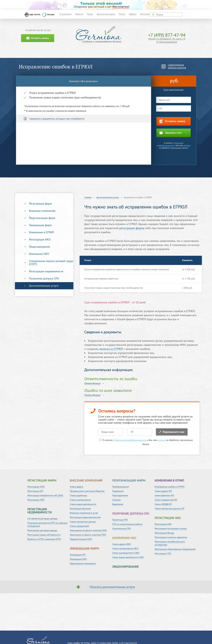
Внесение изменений (42, 211)
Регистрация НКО (40, 239)
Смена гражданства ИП (166, 500)
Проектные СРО (120, 520)
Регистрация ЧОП (36, 500)
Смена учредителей (79, 526)
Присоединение (120, 495)
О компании (66, 14)
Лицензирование (39, 247)
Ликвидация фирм (40, 225)
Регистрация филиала (80, 509)
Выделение (118, 504)
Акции (90, 14)
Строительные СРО (121, 529)
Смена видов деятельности (83, 504)
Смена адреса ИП (163, 491)
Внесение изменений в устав (84, 513)
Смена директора (78, 495)
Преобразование (121, 487)
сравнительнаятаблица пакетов (177, 66)
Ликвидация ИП (78, 555)
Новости (79, 14)
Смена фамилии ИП (164, 495)
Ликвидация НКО (78, 559)
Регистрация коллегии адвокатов (171, 537)
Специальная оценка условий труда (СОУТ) (51, 263)
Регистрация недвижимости (46, 271)
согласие (187, 145)
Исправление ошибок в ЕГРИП (170, 487)
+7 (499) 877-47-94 (167, 35)
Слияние (116, 500)
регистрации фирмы (132, 228)
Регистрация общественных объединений (175, 549)
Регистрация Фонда (164, 533)
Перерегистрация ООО (81, 539)
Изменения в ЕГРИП (41, 232)
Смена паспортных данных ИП (169, 509)
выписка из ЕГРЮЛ (111, 349)
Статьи (122, 14)
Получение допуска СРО (44, 278)
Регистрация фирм (40, 204)
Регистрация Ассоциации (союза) (171, 529)
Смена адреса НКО (121, 544)
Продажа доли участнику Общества (87, 491)
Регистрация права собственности (44, 535)
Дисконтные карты (106, 14)
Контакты (145, 14)
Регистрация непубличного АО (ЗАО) (45, 495)
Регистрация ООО (36, 487)
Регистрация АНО (163, 524)
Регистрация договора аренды (42, 530)
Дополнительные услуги (44, 286)
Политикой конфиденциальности (170, 144)
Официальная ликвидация (83, 563)
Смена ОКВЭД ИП (163, 504)
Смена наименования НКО (125, 549)
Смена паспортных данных (83, 522)
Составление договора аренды (42, 519)
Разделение (118, 491)
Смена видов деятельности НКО (128, 557)
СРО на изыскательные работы (127, 524)
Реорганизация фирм (42, 218)
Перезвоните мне (172, 432)
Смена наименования (80, 500)
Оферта (133, 14)
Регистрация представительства (85, 517)
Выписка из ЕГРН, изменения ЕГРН (44, 539)
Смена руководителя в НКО (126, 553)
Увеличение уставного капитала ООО (88, 535)
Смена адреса (76, 487)
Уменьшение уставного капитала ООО (88, 530)
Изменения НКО (39, 254)
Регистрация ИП (35, 491)
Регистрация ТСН (163, 553)
